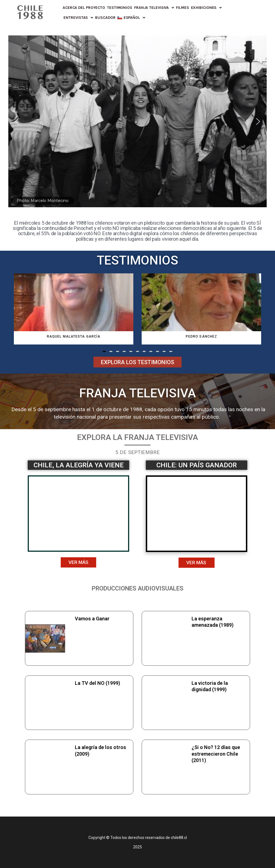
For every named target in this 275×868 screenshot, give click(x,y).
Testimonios (120, 8)
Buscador (105, 18)
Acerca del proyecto (84, 8)
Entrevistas (78, 18)
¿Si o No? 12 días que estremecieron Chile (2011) (216, 754)
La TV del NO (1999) (97, 683)
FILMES (182, 8)
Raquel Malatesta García (74, 336)
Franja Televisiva (154, 8)
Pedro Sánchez (201, 336)
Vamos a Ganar (92, 619)
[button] (104, 351)
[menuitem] (131, 18)
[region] (137, 121)
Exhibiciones (207, 8)
